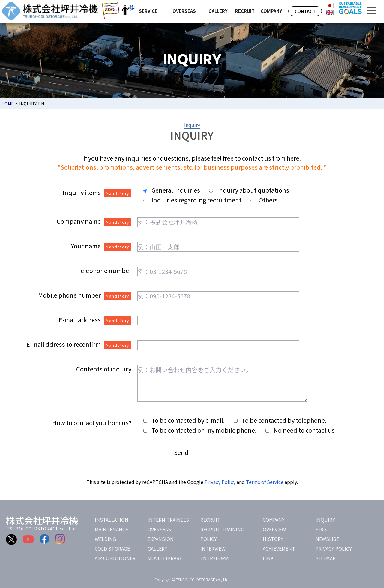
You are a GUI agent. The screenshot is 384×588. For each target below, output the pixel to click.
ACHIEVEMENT (279, 548)
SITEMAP (326, 558)
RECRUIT (210, 520)
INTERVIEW (213, 548)
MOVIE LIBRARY (165, 558)
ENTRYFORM (215, 558)
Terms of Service (265, 482)
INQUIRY (325, 520)
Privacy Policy (220, 482)
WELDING (105, 539)
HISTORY (273, 539)
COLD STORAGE (112, 548)
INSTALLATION (112, 520)
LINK (268, 558)
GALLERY (157, 548)
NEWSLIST (328, 539)
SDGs (321, 529)
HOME (8, 103)
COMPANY (274, 520)
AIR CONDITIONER (115, 558)
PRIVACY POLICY (334, 548)
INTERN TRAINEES (168, 520)
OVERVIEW (274, 529)
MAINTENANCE (111, 529)
